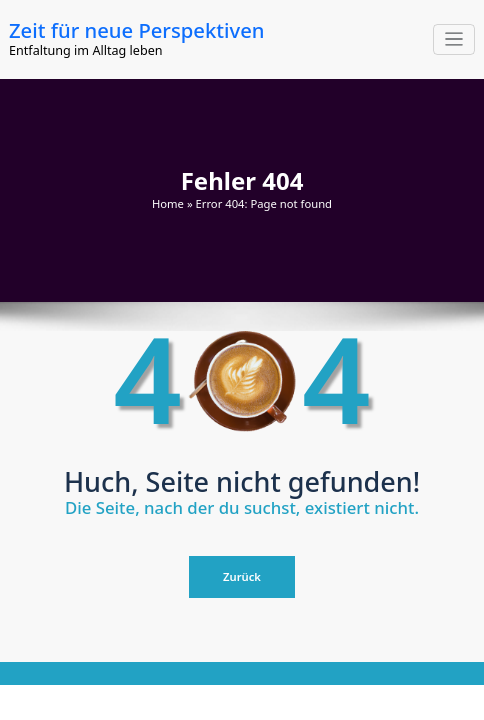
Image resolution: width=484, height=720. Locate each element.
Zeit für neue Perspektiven (137, 30)
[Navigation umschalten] (454, 39)
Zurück (242, 576)
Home (168, 203)
